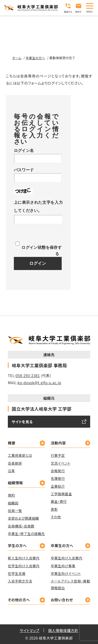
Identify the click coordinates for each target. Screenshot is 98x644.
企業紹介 (58, 486)
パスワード (24, 170)
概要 (12, 443)
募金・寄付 (59, 501)
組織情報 (15, 483)
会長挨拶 (15, 463)
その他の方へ (19, 600)
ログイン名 (24, 150)
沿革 (11, 471)
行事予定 (58, 455)
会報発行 (58, 471)
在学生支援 (17, 573)
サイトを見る (22, 422)
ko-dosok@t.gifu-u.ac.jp (40, 382)
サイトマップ (30, 630)
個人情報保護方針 (63, 630)
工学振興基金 (61, 494)
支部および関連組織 (23, 518)
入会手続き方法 (20, 581)
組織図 (13, 503)
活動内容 (58, 443)
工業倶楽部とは (20, 455)
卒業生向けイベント (66, 573)
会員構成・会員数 (21, 526)
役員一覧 (15, 511)
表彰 (54, 509)
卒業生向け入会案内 (67, 558)
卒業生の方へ (62, 546)
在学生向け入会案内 (24, 566)
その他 (56, 517)
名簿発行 (58, 478)
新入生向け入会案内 (24, 558)
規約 (11, 495)
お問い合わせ (62, 600)
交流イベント (60, 463)
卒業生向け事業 (63, 566)
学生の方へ (17, 546)
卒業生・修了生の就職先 (26, 534)
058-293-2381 (28, 375)
